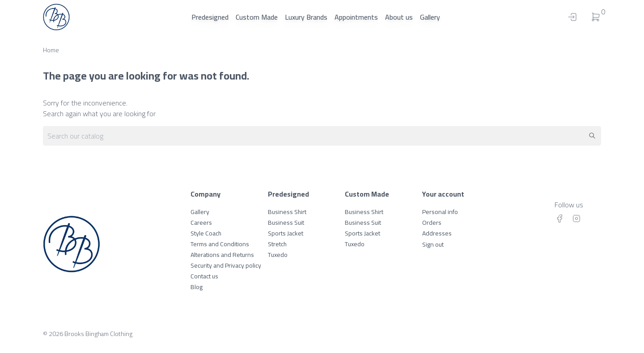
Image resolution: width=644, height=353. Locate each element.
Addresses (437, 233)
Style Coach (206, 233)
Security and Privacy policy (226, 265)
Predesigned (210, 17)
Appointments (356, 17)
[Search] (322, 136)
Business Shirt (287, 212)
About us (399, 17)
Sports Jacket (286, 233)
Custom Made (257, 17)
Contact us (204, 276)
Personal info (440, 212)
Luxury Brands (306, 17)
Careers (201, 223)
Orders (432, 223)
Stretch (277, 244)
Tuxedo (278, 255)
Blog (197, 287)
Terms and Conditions (220, 244)
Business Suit (286, 223)
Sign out (433, 244)
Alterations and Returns (222, 255)
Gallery (430, 17)
